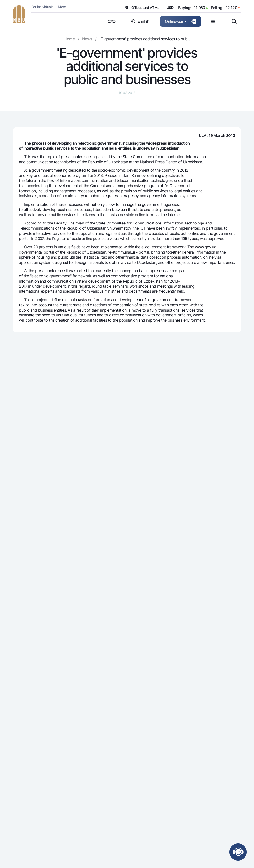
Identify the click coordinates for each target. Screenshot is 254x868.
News (87, 39)
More (62, 7)
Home (69, 39)
